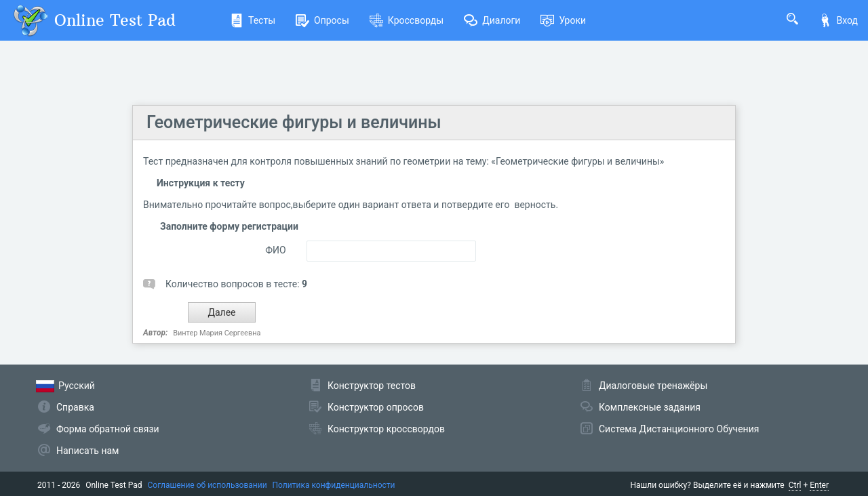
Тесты (253, 20)
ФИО (275, 250)
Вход (838, 20)
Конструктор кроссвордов (386, 429)
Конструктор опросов (376, 407)
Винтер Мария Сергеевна (217, 333)
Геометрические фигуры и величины (294, 122)
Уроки (563, 20)
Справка (75, 407)
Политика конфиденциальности (334, 485)
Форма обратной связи (108, 429)
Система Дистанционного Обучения (679, 429)
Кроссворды (407, 20)
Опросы (322, 20)
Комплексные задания (650, 407)
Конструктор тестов (372, 386)
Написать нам (87, 451)
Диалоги (492, 20)
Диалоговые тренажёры (653, 386)
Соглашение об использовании (208, 485)
